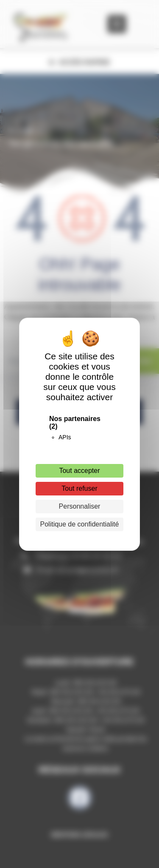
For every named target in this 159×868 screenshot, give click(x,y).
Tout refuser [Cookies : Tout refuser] (79, 488)
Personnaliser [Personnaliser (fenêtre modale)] (80, 506)
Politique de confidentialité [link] (80, 524)
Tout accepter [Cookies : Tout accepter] (79, 471)
